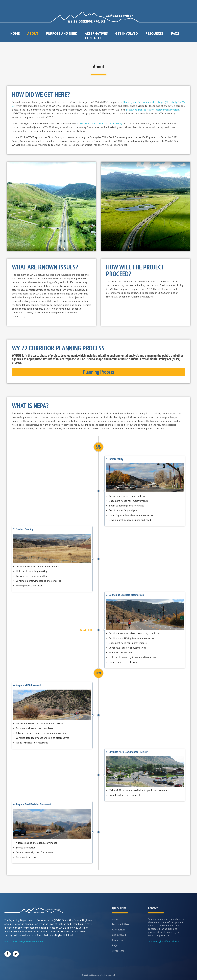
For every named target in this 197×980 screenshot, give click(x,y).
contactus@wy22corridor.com (165, 941)
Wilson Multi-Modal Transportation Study (99, 123)
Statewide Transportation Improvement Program (153, 110)
